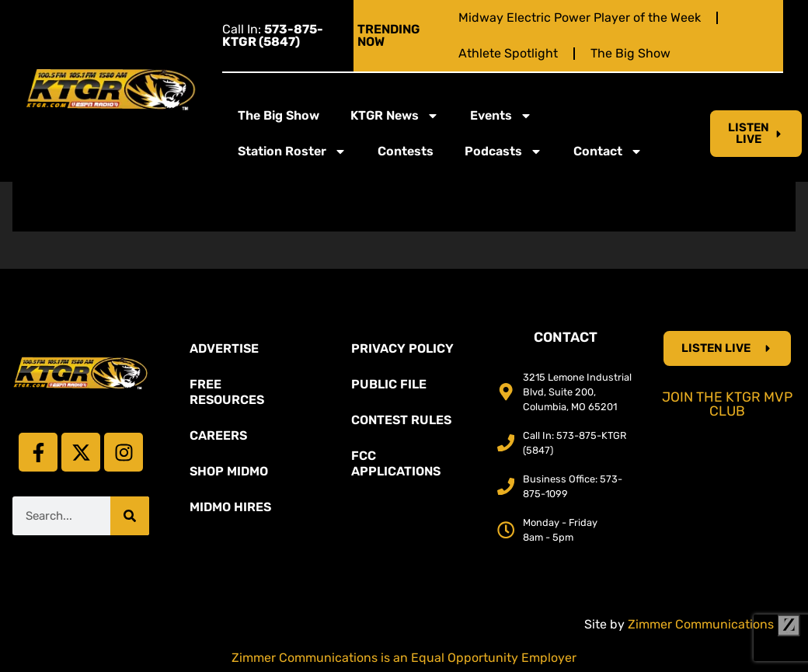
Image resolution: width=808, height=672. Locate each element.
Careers (218, 435)
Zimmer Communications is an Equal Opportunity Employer (404, 658)
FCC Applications (396, 463)
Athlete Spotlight (508, 53)
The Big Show (630, 53)
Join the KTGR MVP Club (727, 404)
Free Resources (227, 392)
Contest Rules (401, 420)
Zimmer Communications (714, 624)
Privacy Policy (402, 348)
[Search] (130, 516)
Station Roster (292, 151)
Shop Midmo (229, 471)
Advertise (224, 348)
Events (501, 116)
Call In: (273, 35)
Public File (389, 384)
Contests (406, 151)
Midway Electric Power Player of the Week (580, 17)
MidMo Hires (230, 507)
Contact (608, 151)
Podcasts (503, 151)
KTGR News (395, 116)
